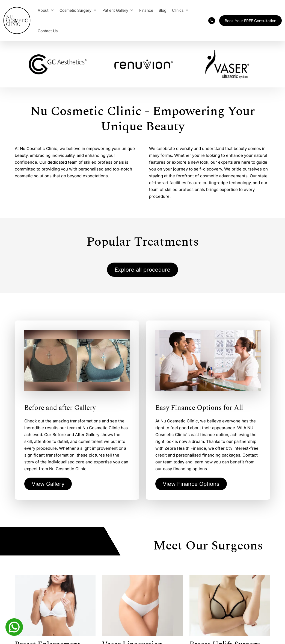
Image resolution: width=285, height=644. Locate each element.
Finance (146, 10)
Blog (163, 10)
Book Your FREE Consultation (250, 21)
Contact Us (48, 31)
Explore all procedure (143, 270)
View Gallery (48, 484)
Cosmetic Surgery (78, 10)
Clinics (180, 10)
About (46, 10)
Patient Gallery (118, 10)
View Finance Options (191, 484)
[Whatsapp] (14, 627)
